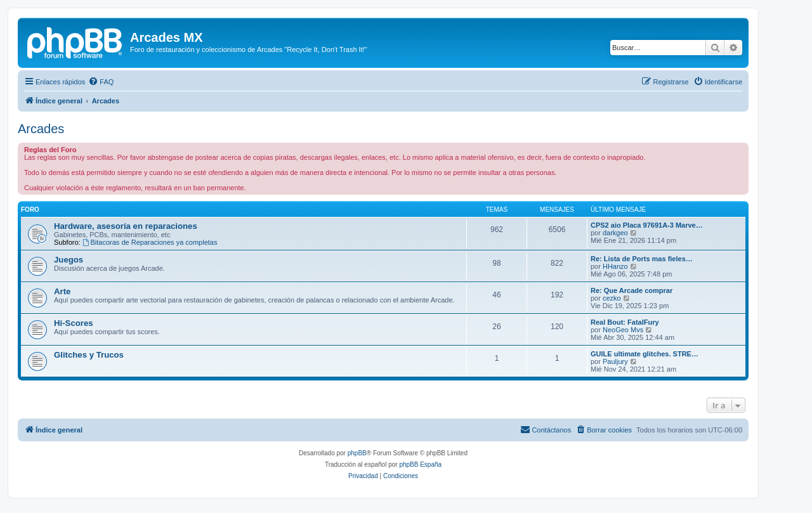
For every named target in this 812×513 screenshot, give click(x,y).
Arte (62, 291)
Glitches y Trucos (89, 355)
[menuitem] (101, 82)
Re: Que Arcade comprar (632, 290)
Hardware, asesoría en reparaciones (126, 226)
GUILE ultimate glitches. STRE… (645, 354)
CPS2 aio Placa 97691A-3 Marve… (647, 225)
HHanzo (615, 266)
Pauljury (615, 361)
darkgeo (615, 233)
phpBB (357, 453)
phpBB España (420, 464)
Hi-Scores (74, 323)
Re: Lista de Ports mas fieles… (642, 259)
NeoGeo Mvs (623, 330)
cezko (612, 298)
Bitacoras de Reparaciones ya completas (150, 242)
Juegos (69, 260)
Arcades (41, 129)
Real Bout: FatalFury (625, 322)
